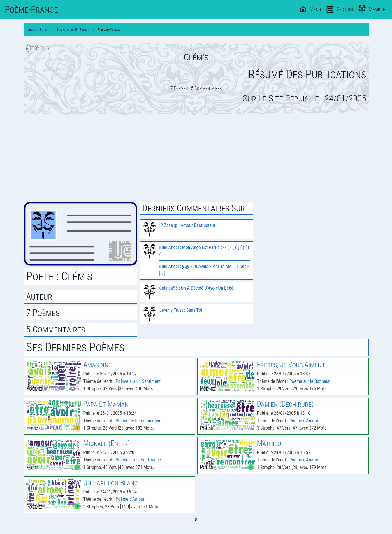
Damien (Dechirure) (285, 404)
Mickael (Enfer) (107, 443)
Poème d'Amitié (304, 460)
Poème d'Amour (304, 421)
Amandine (97, 365)
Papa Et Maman (106, 404)
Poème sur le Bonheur (310, 381)
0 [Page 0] (196, 519)
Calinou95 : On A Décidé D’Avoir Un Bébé (196, 288)
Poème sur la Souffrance (138, 460)
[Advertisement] (196, 158)
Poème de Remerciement (139, 421)
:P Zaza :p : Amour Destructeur (187, 225)
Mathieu (269, 443)
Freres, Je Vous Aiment (291, 365)
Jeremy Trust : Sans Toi (181, 310)
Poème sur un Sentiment (138, 381)
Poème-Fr (31, 9)
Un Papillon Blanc (111, 483)
